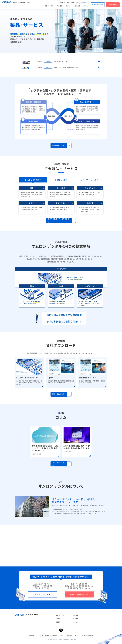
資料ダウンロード (98, 5)
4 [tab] (63, 50)
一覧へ (24, 80)
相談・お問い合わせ (79, 594)
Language (80, 3)
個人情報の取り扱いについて (50, 636)
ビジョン (69, 6)
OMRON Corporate (34, 636)
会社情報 (78, 6)
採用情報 (62, 3)
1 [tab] (58, 50)
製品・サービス (49, 6)
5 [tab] (64, 50)
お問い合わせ (113, 5)
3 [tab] (61, 50)
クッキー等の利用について (86, 636)
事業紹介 (60, 6)
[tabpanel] (61, 31)
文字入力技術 (71, 3)
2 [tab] (59, 50)
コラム (86, 6)
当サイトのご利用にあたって (68, 636)
